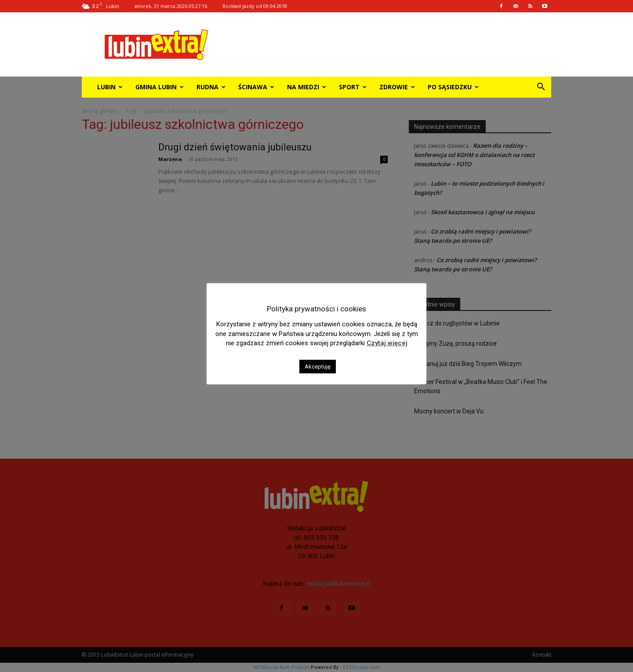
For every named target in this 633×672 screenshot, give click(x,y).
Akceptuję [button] (318, 367)
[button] (541, 88)
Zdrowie (397, 87)
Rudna (211, 87)
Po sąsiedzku (453, 87)
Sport (353, 87)
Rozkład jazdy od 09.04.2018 (255, 6)
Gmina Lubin (160, 87)
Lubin (110, 87)
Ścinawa (256, 87)
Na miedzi (307, 87)
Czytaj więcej (387, 343)
